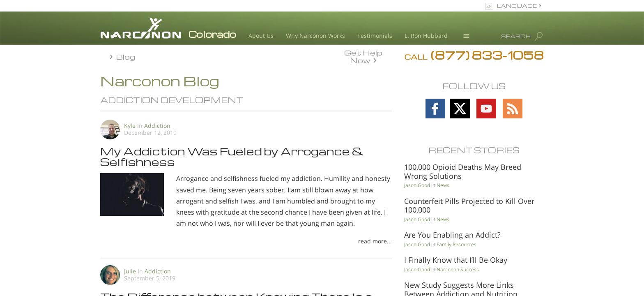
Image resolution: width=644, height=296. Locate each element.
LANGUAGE (517, 6)
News (443, 185)
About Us (261, 36)
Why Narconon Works (315, 36)
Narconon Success (458, 269)
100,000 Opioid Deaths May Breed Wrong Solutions (463, 171)
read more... (375, 241)
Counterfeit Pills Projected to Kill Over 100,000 (469, 206)
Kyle (131, 126)
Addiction (157, 126)
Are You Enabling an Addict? (452, 235)
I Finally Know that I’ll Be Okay (456, 260)
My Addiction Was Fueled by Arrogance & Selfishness (232, 156)
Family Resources (457, 244)
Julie (130, 271)
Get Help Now (363, 56)
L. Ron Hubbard (426, 36)
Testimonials (375, 36)
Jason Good (417, 185)
